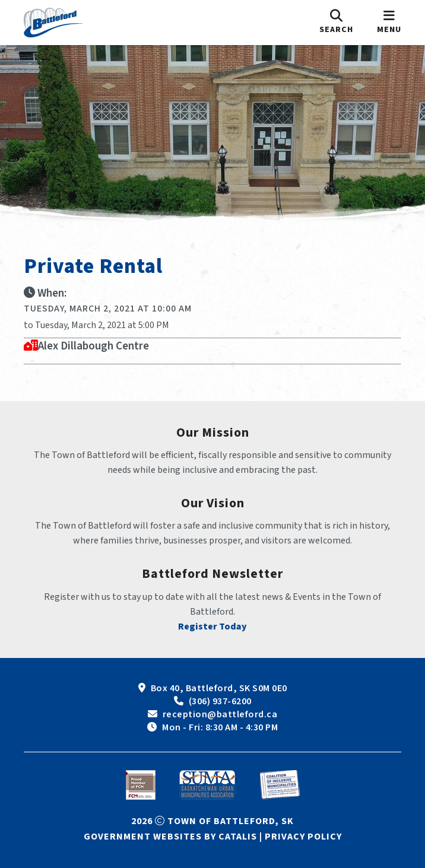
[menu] (389, 23)
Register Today (213, 627)
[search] (336, 23)
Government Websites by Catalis (170, 837)
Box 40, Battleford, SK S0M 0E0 (219, 688)
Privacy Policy (303, 837)
